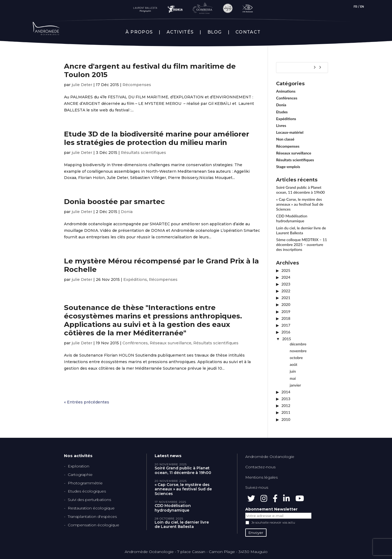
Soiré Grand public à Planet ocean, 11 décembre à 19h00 (300, 190)
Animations (286, 91)
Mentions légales (261, 477)
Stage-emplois (288, 167)
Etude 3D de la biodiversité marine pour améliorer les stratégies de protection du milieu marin (157, 138)
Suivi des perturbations (89, 500)
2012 (286, 405)
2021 (286, 298)
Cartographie (80, 475)
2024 (286, 277)
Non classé (285, 139)
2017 (286, 325)
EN (362, 7)
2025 (286, 270)
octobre (296, 358)
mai (293, 378)
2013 (286, 399)
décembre (298, 344)
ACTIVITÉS (180, 32)
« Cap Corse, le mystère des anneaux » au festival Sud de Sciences (300, 204)
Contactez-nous (260, 467)
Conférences (135, 343)
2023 (286, 284)
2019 (286, 312)
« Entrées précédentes (87, 402)
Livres (281, 125)
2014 (286, 392)
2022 (286, 291)
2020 (286, 304)
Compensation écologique (94, 525)
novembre (298, 351)
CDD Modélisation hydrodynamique (292, 218)
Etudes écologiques (87, 491)
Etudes (282, 112)
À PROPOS (139, 32)
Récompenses (137, 85)
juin (293, 371)
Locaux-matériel (290, 132)
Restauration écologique (91, 508)
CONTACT (248, 32)
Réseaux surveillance (171, 343)
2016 (286, 332)
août (293, 364)
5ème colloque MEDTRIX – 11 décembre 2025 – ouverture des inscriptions (301, 244)
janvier (295, 385)
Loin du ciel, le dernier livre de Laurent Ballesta (301, 230)
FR (356, 7)
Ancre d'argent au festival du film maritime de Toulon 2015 (150, 70)
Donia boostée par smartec (114, 202)
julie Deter (82, 85)
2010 (286, 419)
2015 (287, 339)
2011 (286, 412)
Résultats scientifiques (143, 153)
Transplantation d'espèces (92, 517)
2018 (286, 318)
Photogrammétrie (85, 483)
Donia (127, 212)
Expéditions (135, 279)
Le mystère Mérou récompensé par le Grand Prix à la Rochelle (161, 265)
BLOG (215, 32)
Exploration (79, 466)
